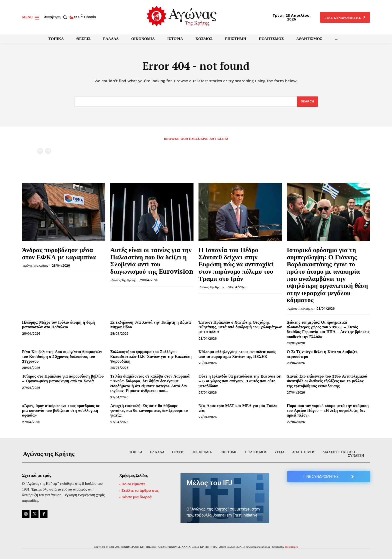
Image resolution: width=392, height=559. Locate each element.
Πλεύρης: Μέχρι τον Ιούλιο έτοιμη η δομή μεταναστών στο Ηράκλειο (58, 325)
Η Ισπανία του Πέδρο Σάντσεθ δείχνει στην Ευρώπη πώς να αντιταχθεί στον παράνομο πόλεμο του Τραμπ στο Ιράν (236, 264)
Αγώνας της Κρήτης (35, 266)
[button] (56, 17)
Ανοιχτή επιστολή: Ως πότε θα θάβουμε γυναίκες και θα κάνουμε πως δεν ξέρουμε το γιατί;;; (149, 410)
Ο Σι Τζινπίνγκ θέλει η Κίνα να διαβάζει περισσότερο (322, 354)
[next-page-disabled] (48, 151)
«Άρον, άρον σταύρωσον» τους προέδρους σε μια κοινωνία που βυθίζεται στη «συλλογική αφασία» (61, 410)
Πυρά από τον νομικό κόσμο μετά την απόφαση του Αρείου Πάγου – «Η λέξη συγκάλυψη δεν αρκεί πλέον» (328, 410)
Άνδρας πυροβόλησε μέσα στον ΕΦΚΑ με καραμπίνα (59, 253)
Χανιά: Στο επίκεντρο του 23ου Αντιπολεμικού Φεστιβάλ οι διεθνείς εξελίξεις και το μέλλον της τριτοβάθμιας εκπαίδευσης (327, 381)
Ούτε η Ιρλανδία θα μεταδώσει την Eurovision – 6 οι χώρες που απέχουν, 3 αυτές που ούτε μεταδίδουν (240, 381)
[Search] (307, 102)
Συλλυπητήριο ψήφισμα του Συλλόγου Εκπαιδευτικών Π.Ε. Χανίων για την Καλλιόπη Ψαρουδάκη (151, 356)
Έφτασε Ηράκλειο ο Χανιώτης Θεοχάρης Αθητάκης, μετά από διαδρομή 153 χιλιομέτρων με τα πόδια (240, 327)
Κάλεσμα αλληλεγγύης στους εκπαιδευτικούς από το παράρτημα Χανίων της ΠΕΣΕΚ (237, 354)
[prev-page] (40, 151)
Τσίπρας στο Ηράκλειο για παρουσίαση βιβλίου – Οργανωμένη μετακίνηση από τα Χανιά (63, 379)
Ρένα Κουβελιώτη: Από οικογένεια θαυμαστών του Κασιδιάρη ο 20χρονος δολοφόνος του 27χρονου (62, 356)
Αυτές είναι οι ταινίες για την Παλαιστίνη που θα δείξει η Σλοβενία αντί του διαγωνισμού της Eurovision (152, 260)
